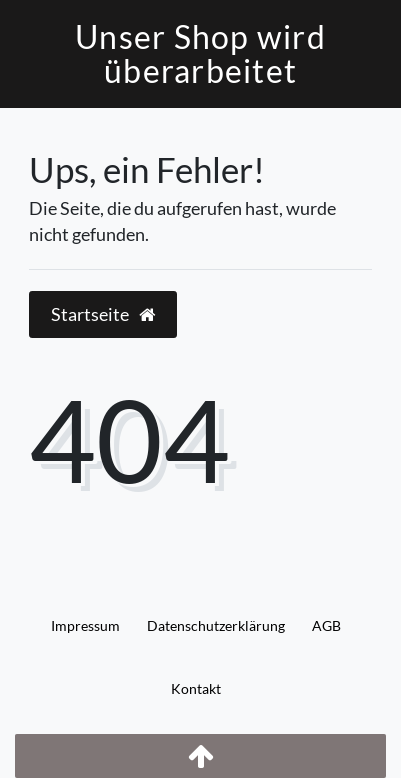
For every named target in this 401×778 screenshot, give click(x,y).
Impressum (85, 625)
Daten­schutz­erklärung (216, 625)
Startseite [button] (103, 314)
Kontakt (196, 688)
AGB (326, 625)
